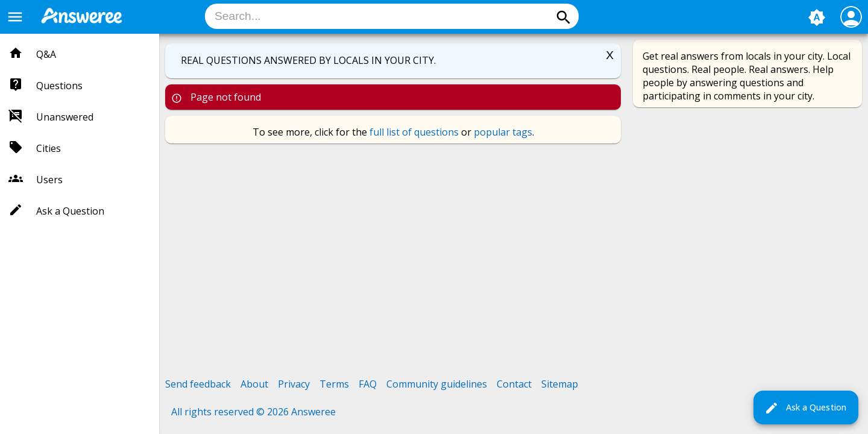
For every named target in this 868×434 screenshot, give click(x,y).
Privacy (294, 384)
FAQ (368, 384)
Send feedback (198, 384)
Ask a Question (805, 408)
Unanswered (65, 117)
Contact (514, 384)
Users (49, 180)
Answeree (313, 412)
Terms (334, 384)
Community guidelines (437, 384)
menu (15, 17)
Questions (59, 86)
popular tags (503, 132)
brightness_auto (817, 17)
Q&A (46, 54)
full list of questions (414, 132)
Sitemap (560, 384)
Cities (49, 148)
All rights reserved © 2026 (231, 412)
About (254, 384)
